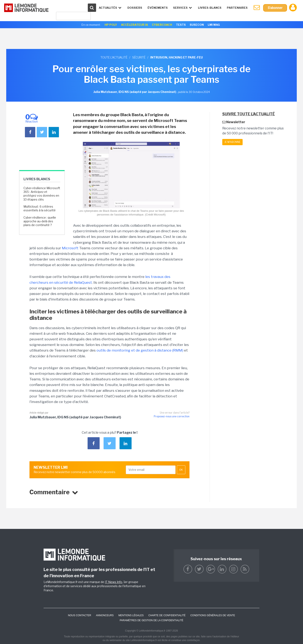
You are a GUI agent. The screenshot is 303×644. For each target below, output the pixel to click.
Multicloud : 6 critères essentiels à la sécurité (40, 208)
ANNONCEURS (105, 615)
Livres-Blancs (210, 8)
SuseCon (197, 25)
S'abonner (275, 8)
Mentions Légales (131, 615)
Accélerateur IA (134, 25)
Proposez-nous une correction (172, 416)
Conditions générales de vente (213, 615)
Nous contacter (79, 615)
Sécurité (139, 57)
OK (181, 470)
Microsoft (70, 248)
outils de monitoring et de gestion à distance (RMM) (140, 350)
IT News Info (114, 582)
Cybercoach (162, 25)
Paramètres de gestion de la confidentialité (152, 620)
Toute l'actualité (114, 57)
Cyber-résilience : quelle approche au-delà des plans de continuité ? (40, 221)
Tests (181, 25)
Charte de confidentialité (167, 615)
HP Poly (111, 25)
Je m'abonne (232, 142)
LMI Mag (214, 25)
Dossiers (135, 8)
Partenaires (237, 8)
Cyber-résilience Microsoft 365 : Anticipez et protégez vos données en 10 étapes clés (42, 194)
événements (158, 8)
